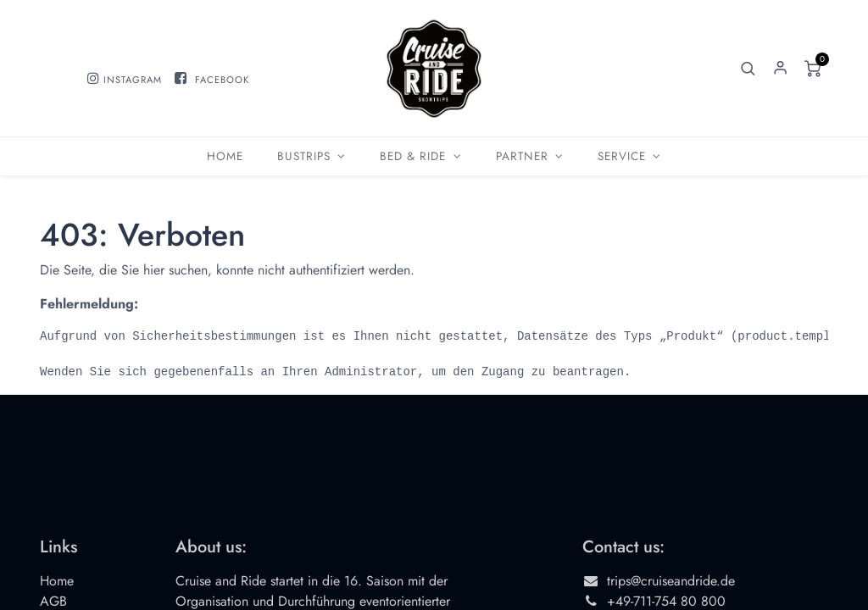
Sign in (781, 69)
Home (57, 581)
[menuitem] (225, 156)
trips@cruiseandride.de (671, 581)
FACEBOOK (222, 80)
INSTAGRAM (133, 80)
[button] (748, 69)
